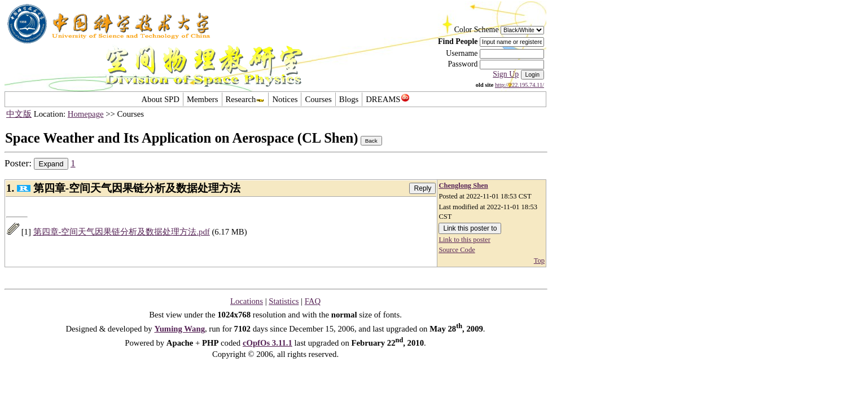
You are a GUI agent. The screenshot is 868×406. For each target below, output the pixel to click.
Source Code (457, 250)
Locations (247, 301)
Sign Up (506, 74)
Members (203, 99)
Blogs (349, 99)
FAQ (313, 301)
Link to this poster (464, 240)
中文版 (19, 114)
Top (539, 261)
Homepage (86, 114)
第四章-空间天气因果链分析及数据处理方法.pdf (122, 232)
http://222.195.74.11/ (520, 85)
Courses (318, 99)
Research (246, 99)
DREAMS (387, 99)
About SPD (160, 99)
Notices (285, 99)
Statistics (284, 301)
